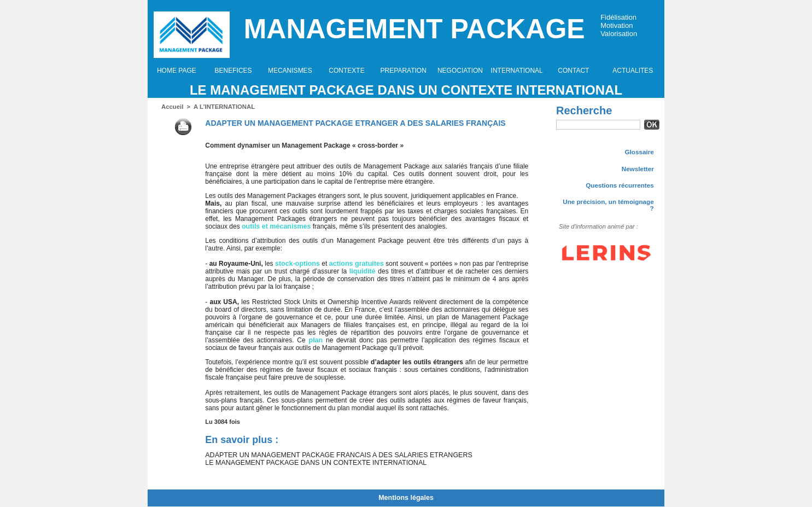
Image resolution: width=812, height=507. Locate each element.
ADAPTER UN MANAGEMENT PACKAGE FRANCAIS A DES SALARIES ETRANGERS (333, 455)
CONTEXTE (346, 71)
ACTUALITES (633, 71)
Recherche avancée (583, 136)
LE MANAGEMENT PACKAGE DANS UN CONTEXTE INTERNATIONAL (406, 90)
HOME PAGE (177, 71)
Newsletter (638, 168)
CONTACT (573, 71)
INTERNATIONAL (517, 71)
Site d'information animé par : (594, 221)
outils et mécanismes (275, 226)
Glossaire (640, 151)
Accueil (172, 107)
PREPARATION (404, 71)
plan (316, 340)
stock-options (298, 264)
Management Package (414, 29)
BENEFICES (233, 71)
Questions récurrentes (621, 185)
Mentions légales (406, 498)
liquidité (363, 271)
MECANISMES (290, 71)
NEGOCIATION (460, 71)
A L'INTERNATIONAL (222, 107)
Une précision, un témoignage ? (608, 202)
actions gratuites (355, 264)
